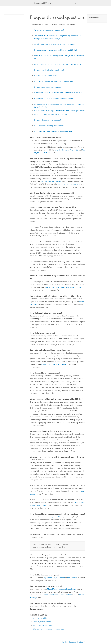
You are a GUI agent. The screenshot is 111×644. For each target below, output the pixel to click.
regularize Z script (54, 575)
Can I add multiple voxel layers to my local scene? (54, 81)
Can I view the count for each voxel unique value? (54, 131)
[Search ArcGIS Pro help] (53, 3)
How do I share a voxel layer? (46, 76)
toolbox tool (72, 575)
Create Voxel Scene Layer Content (57, 593)
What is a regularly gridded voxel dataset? (51, 114)
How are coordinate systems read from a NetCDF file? (56, 50)
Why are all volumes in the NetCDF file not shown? (54, 99)
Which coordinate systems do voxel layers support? (55, 44)
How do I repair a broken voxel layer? (49, 70)
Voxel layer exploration (42, 620)
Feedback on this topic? (75, 640)
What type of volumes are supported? (49, 30)
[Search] (75, 3)
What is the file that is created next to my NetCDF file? (58, 93)
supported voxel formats (51, 181)
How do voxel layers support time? (48, 87)
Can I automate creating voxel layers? (49, 126)
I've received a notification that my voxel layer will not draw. (58, 64)
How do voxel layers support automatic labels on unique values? (60, 111)
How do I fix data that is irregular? (48, 120)
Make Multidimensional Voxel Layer (62, 587)
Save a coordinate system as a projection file (63, 287)
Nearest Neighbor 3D (51, 515)
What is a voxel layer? (41, 616)
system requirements (55, 364)
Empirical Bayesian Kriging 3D (66, 150)
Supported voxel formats (43, 623)
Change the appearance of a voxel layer (49, 627)
